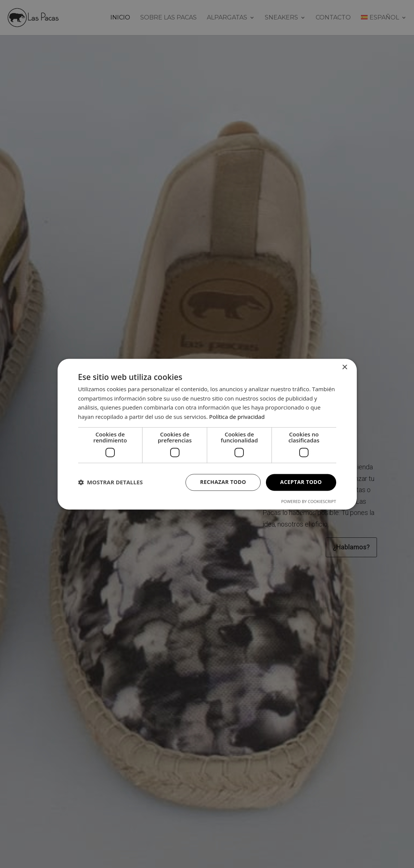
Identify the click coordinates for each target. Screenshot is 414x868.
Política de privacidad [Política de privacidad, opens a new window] (237, 417)
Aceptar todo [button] (301, 482)
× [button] (345, 367)
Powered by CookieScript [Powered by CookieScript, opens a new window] (309, 501)
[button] (111, 482)
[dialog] (207, 434)
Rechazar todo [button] (223, 482)
